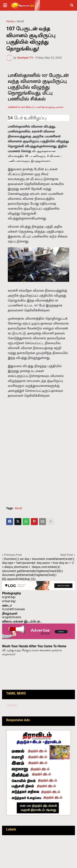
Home (10, 21)
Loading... (13, 705)
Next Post (67, 555)
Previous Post (13, 555)
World (20, 21)
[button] (5, 5)
